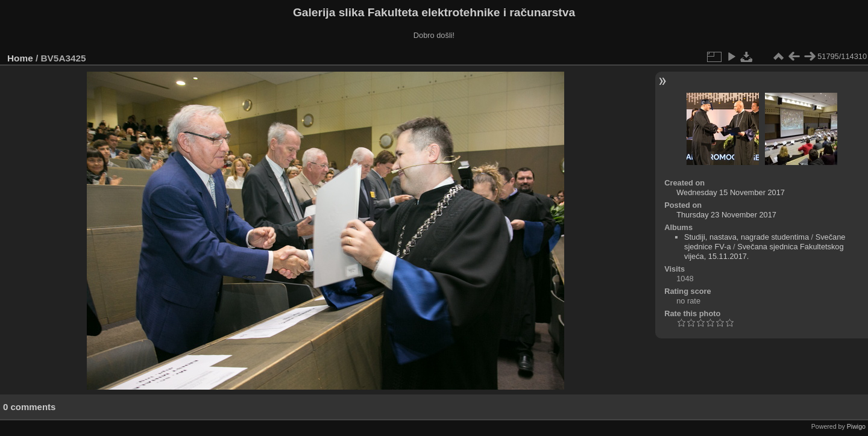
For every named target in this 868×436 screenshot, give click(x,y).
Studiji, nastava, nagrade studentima (747, 237)
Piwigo (856, 426)
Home (20, 58)
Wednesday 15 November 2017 (731, 192)
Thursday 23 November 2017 (726, 215)
